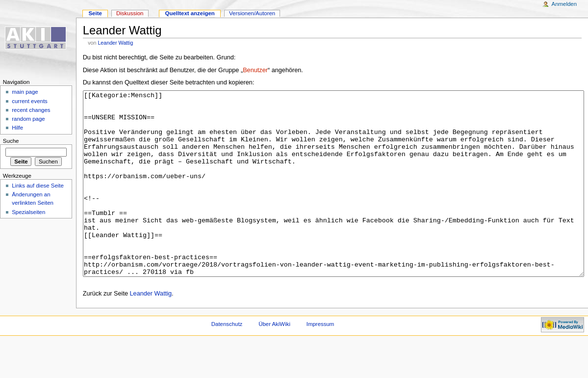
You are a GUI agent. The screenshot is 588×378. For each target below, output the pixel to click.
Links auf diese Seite (38, 186)
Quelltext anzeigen (190, 13)
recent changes (31, 110)
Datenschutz (227, 361)
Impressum (320, 361)
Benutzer (255, 70)
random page (28, 119)
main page (25, 92)
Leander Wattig (115, 43)
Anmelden (564, 4)
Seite (95, 13)
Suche (11, 141)
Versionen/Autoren (252, 13)
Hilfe (17, 128)
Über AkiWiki (274, 361)
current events (30, 101)
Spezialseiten (28, 212)
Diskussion (130, 13)
